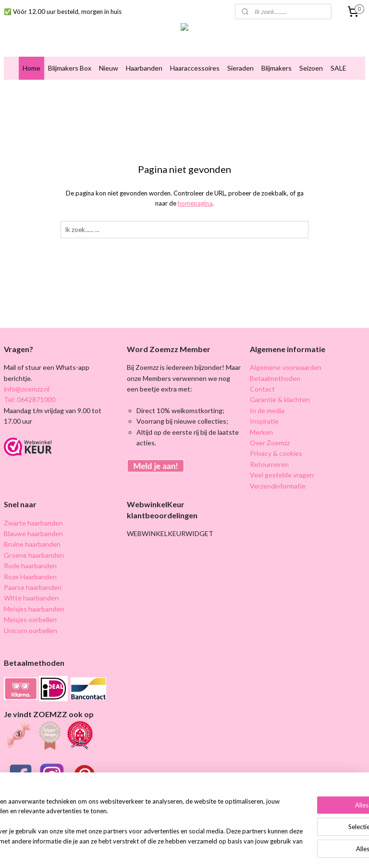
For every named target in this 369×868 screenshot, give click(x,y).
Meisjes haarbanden (34, 609)
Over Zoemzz (270, 443)
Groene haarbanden (34, 555)
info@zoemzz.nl (27, 389)
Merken (261, 432)
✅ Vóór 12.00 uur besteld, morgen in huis (63, 12)
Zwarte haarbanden (33, 523)
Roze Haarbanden (30, 577)
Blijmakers (277, 68)
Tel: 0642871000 (30, 399)
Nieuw (109, 68)
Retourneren (269, 464)
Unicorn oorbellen (31, 630)
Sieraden (240, 68)
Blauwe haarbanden (33, 533)
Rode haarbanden (30, 566)
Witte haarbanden (31, 598)
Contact (262, 389)
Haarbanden (144, 68)
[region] (121, 822)
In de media (267, 410)
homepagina (195, 203)
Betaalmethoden (275, 378)
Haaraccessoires (195, 68)
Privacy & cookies (276, 453)
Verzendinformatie (278, 486)
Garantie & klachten (280, 399)
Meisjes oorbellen (30, 619)
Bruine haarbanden (32, 544)
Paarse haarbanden (33, 587)
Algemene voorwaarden (286, 367)
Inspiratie (264, 421)
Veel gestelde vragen (282, 475)
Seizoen (311, 68)
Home (31, 68)
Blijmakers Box (70, 68)
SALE (338, 68)
